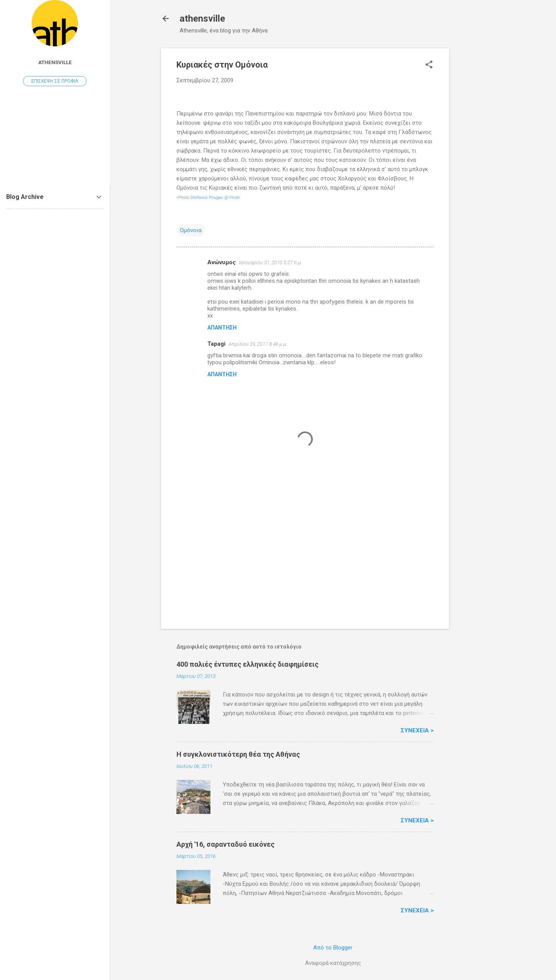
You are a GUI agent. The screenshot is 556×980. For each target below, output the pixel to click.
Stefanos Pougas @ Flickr (215, 197)
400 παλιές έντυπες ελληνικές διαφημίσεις (247, 664)
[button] (429, 65)
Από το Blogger (333, 948)
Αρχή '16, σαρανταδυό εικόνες (225, 844)
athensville (202, 19)
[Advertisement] (480, 164)
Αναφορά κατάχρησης (333, 963)
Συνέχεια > (417, 730)
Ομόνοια (191, 230)
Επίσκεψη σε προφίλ (55, 81)
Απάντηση (222, 328)
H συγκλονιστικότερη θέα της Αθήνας (238, 754)
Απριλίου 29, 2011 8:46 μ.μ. (258, 344)
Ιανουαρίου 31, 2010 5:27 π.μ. (270, 262)
